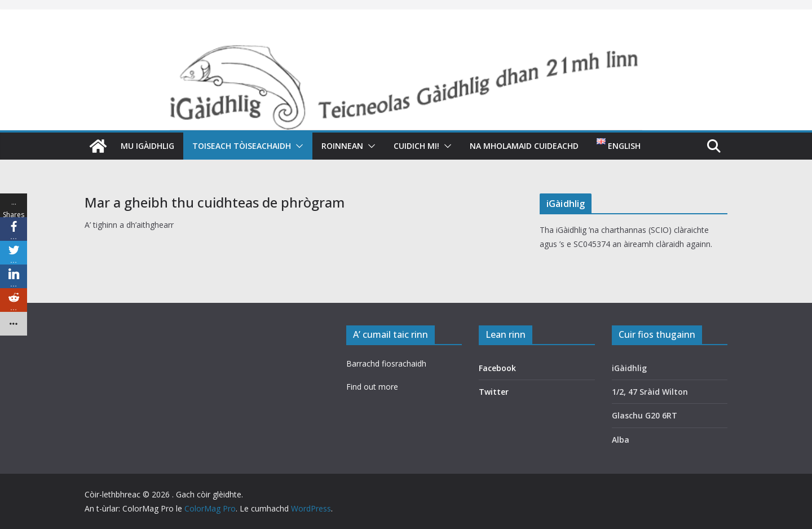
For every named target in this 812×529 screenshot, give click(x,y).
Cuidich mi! (416, 146)
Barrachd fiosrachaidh (386, 363)
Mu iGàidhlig (147, 146)
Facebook (497, 368)
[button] (297, 146)
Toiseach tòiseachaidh (242, 146)
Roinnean (342, 146)
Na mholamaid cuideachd (524, 146)
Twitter (494, 392)
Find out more (372, 387)
